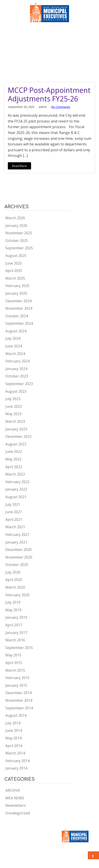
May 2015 (13, 655)
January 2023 (16, 429)
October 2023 (17, 376)
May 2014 (13, 738)
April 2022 (14, 467)
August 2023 (16, 391)
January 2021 (16, 542)
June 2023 (14, 406)
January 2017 (16, 633)
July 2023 (13, 399)
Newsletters (16, 805)
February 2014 (17, 761)
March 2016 (15, 640)
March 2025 (15, 278)
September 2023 (19, 384)
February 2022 (17, 482)
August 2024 (16, 331)
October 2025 (17, 241)
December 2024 (18, 301)
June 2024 (14, 346)
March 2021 (15, 527)
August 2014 (16, 715)
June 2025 (14, 263)
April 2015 (14, 663)
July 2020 (13, 572)
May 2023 (13, 414)
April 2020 (14, 580)
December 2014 (18, 693)
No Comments (61, 107)
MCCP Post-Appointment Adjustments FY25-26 (49, 95)
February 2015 (17, 678)
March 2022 (15, 474)
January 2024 (16, 369)
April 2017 (14, 625)
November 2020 (19, 557)
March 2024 (15, 354)
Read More (19, 166)
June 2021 (14, 512)
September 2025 (19, 248)
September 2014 (19, 708)
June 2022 (14, 452)
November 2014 (19, 700)
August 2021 (16, 497)
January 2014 (16, 768)
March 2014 (15, 753)
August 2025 (16, 256)
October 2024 (17, 316)
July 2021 (13, 504)
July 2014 (13, 723)
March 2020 (15, 587)
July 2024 (13, 338)
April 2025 (14, 271)
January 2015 (16, 685)
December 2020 (18, 550)
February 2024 (17, 361)
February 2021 (17, 535)
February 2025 (17, 286)
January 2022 (16, 489)
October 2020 (17, 565)
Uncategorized (18, 813)
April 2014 (14, 746)
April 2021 (14, 519)
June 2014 (14, 730)
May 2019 (13, 610)
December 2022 (18, 436)
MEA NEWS (15, 798)
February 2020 (17, 595)
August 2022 (16, 444)
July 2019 (13, 602)
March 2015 (15, 670)
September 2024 (19, 323)
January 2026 (16, 226)
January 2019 (16, 617)
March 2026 (15, 218)
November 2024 (19, 308)
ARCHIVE (13, 790)
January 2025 (16, 293)
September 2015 (19, 648)
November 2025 (19, 233)
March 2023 (15, 421)
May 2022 (13, 459)
